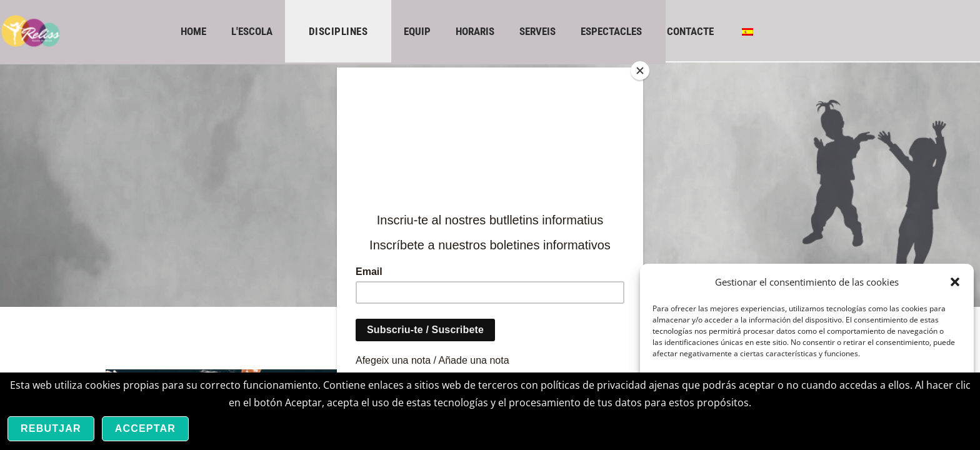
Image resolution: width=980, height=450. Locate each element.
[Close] (640, 71)
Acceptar (145, 428)
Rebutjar (51, 428)
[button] (955, 282)
